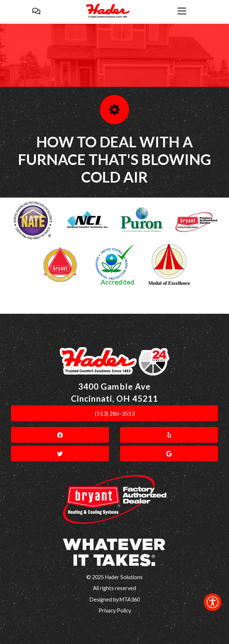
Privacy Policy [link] (115, 610)
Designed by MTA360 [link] (115, 599)
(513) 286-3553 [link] (115, 413)
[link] (213, 602)
